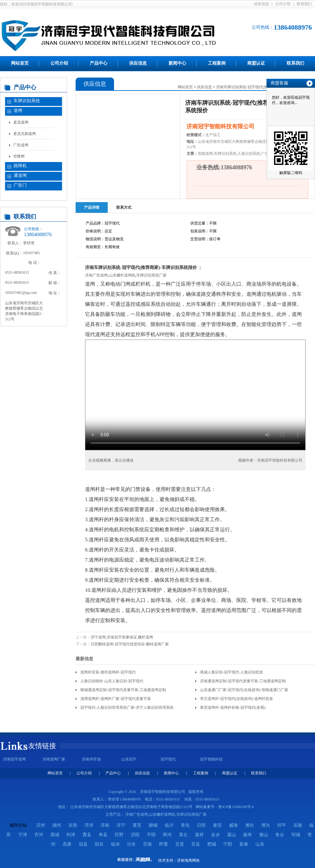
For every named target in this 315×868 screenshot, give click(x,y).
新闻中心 (177, 63)
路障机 (20, 166)
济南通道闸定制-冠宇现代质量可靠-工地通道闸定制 (243, 681)
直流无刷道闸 (25, 134)
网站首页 (20, 63)
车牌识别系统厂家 (152, 275)
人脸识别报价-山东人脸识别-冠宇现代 (112, 681)
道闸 (18, 111)
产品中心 (99, 63)
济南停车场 (91, 759)
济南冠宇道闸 (14, 759)
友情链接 (42, 746)
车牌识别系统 (27, 101)
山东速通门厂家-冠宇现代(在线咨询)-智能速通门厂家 (244, 690)
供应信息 (261, 4)
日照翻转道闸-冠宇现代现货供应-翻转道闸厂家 (130, 644)
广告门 (20, 185)
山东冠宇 (129, 759)
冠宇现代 (168, 759)
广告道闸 (21, 145)
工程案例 (217, 63)
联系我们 (304, 4)
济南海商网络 (188, 860)
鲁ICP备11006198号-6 (236, 807)
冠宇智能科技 (211, 759)
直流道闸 (21, 122)
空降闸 (19, 156)
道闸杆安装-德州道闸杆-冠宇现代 (108, 672)
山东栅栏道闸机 (122, 275)
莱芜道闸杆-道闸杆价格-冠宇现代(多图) (233, 708)
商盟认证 (256, 63)
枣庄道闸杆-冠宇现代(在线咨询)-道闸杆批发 (237, 699)
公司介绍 (283, 4)
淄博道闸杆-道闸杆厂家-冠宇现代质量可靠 (116, 699)
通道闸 (20, 175)
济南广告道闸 (96, 275)
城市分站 (18, 825)
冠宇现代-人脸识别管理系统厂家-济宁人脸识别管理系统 (127, 708)
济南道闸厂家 (54, 759)
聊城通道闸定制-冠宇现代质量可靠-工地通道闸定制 (123, 690)
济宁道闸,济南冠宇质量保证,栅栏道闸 (122, 637)
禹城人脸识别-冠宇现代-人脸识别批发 (232, 672)
